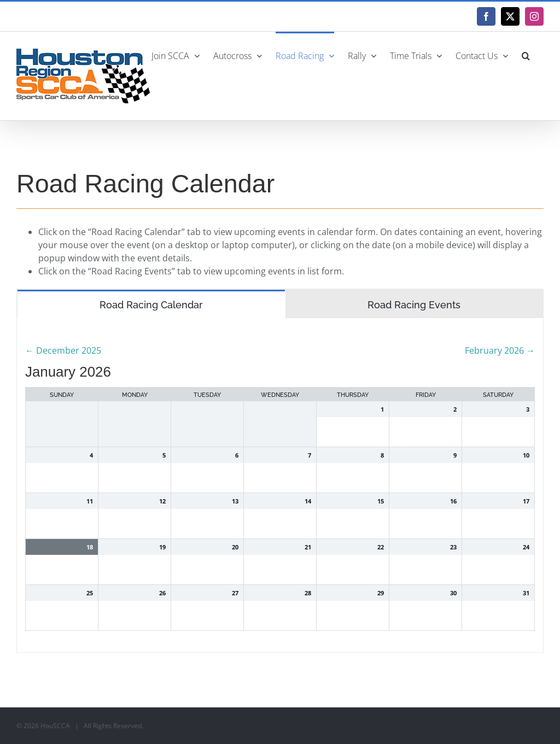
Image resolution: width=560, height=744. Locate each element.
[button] (526, 55)
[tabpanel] (280, 485)
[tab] (151, 304)
